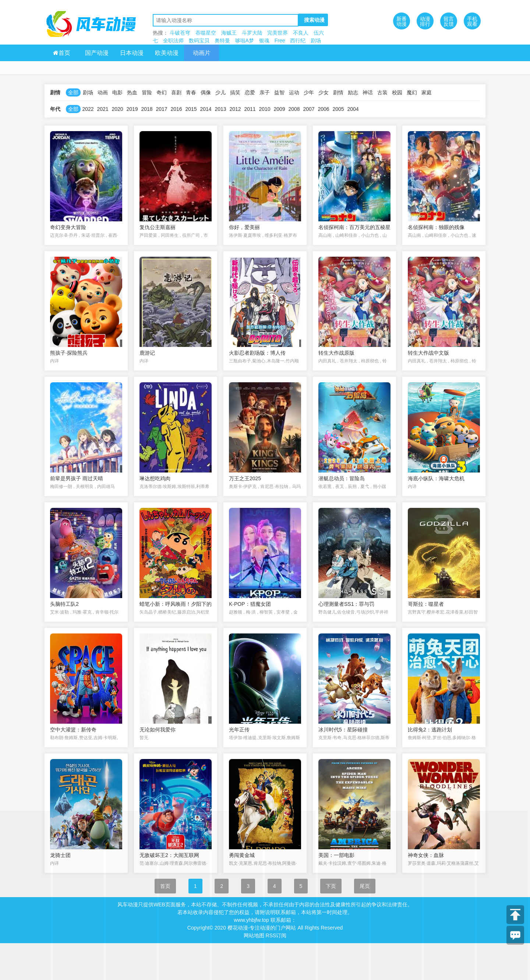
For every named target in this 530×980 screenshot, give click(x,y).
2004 (353, 109)
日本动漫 (132, 53)
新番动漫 (402, 21)
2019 (132, 109)
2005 (338, 109)
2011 (250, 109)
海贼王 (229, 33)
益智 (279, 92)
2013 (220, 109)
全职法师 (173, 41)
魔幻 (412, 92)
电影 (117, 92)
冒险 (147, 92)
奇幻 (162, 92)
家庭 (427, 92)
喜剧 (176, 92)
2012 (235, 109)
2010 (264, 109)
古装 (382, 92)
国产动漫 (97, 53)
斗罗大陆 (252, 33)
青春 (191, 92)
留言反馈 (449, 21)
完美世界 (278, 33)
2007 (309, 109)
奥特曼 (222, 41)
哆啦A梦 (245, 41)
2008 (294, 109)
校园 (397, 92)
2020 (117, 109)
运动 (294, 92)
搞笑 (235, 92)
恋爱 (250, 92)
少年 (309, 92)
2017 (161, 109)
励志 (353, 92)
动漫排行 (425, 21)
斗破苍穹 (180, 33)
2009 (279, 109)
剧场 (316, 41)
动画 (103, 92)
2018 (147, 109)
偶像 (206, 92)
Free (280, 41)
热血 (132, 92)
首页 (62, 53)
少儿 (220, 92)
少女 (324, 92)
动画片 (202, 53)
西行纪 (298, 41)
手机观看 (472, 21)
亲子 (265, 92)
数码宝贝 (199, 41)
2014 (206, 109)
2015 (191, 109)
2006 (323, 109)
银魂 (264, 41)
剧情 (338, 92)
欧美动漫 (167, 53)
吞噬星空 (206, 33)
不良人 (301, 33)
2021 (103, 109)
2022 (88, 109)
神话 (368, 92)
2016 (176, 109)
